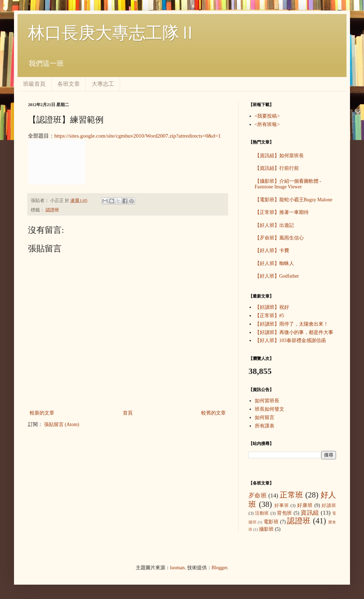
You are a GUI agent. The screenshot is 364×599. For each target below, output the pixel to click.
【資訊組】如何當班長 (279, 156)
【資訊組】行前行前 (277, 168)
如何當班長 (267, 401)
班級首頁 (34, 84)
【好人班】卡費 (272, 250)
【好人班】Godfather (277, 276)
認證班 (52, 210)
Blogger (219, 568)
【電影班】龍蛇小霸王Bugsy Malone (294, 200)
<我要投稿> (267, 116)
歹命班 (258, 496)
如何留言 (265, 417)
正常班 (291, 495)
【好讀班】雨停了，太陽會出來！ (292, 324)
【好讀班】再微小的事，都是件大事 (294, 332)
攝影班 (266, 529)
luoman (177, 568)
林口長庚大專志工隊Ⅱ (112, 33)
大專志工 (103, 84)
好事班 (282, 506)
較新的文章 (42, 413)
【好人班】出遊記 (274, 225)
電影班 (271, 522)
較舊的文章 (213, 413)
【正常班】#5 (269, 316)
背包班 (285, 513)
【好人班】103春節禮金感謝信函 (290, 340)
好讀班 (329, 506)
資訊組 (310, 513)
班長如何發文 (269, 409)
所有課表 (265, 426)
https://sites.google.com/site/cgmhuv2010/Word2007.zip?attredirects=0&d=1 (138, 136)
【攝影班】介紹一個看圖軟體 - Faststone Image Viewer (288, 184)
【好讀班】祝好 (272, 307)
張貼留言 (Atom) (62, 424)
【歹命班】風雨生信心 (279, 238)
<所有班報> (267, 124)
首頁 (128, 413)
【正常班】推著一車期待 (282, 212)
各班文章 (69, 84)
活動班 (262, 513)
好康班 (305, 505)
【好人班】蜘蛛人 (274, 263)
